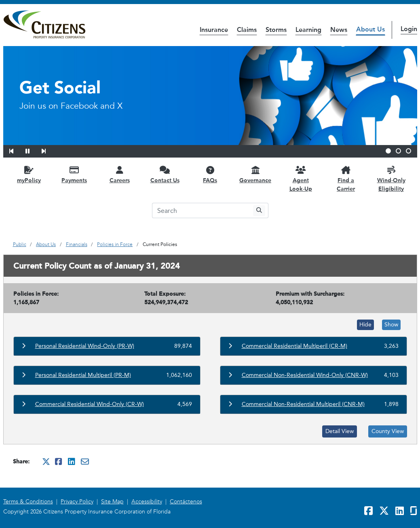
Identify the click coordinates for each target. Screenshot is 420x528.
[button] (17, 150)
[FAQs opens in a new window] (210, 174)
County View (388, 431)
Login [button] (409, 29)
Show (391, 325)
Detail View (340, 431)
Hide (365, 325)
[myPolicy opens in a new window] (29, 174)
